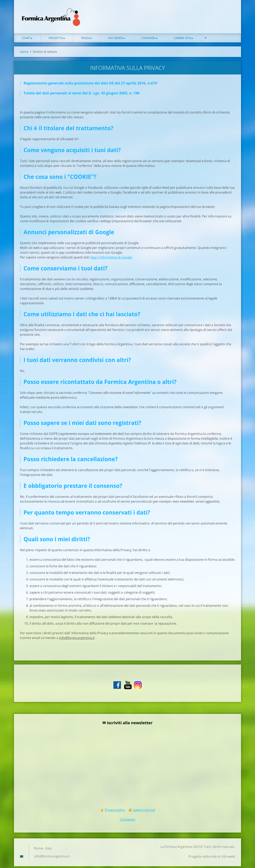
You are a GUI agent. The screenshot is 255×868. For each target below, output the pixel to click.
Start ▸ (27, 40)
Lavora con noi (144, 812)
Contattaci (127, 821)
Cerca (231, 12)
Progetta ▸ (57, 40)
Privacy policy (115, 812)
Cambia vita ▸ (183, 40)
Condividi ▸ (149, 40)
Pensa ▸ (87, 40)
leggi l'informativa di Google (111, 259)
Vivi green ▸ (117, 40)
